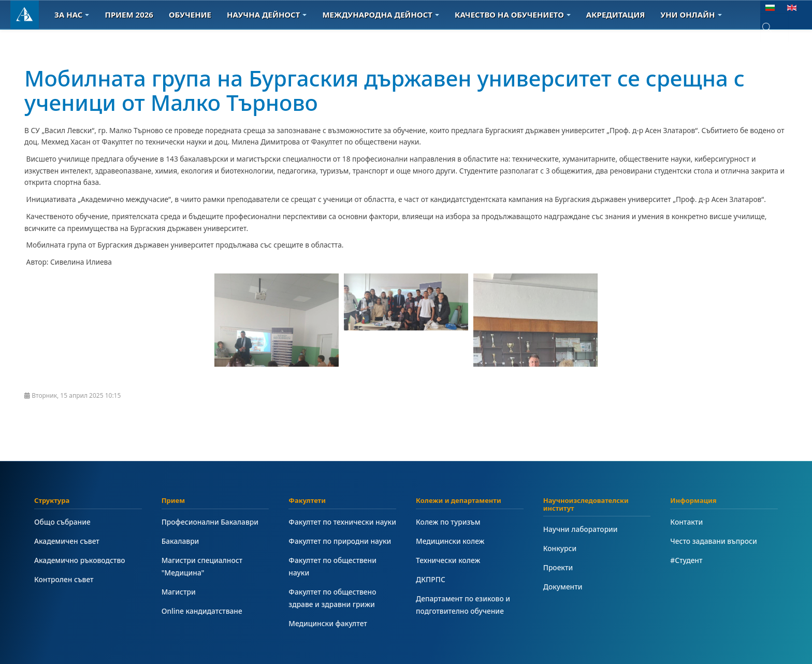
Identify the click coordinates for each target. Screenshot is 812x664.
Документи (563, 587)
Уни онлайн (691, 15)
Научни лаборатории (581, 529)
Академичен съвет (67, 541)
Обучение (190, 15)
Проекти (558, 567)
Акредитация (616, 15)
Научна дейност (267, 15)
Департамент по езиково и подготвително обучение (463, 605)
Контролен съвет (64, 579)
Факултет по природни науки (340, 541)
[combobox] (774, 28)
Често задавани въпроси (713, 541)
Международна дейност (381, 15)
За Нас (72, 15)
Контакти (686, 522)
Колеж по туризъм (448, 522)
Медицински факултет (328, 623)
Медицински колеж (450, 541)
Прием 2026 (129, 15)
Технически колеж (448, 560)
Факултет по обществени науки (332, 566)
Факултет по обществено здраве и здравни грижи (332, 598)
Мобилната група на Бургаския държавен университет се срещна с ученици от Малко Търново (385, 90)
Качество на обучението (513, 15)
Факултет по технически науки (342, 522)
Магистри (179, 592)
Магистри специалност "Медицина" (202, 566)
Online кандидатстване (202, 611)
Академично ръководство (80, 560)
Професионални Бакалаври (210, 522)
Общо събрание (62, 522)
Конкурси (560, 548)
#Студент (686, 560)
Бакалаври (180, 541)
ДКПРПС (431, 579)
